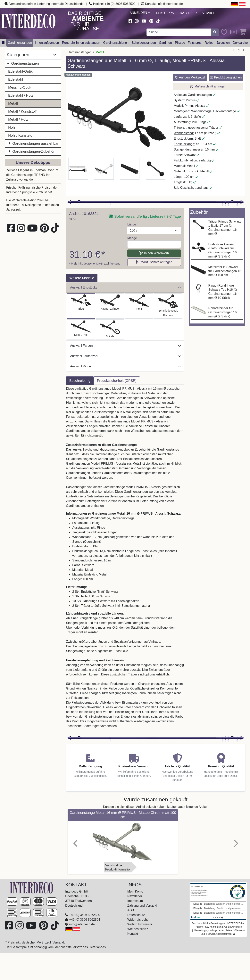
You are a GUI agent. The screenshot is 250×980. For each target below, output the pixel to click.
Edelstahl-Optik (20, 71)
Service (209, 13)
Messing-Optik (20, 87)
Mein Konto (135, 891)
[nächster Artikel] (244, 50)
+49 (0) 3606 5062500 (120, 4)
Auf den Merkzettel (190, 77)
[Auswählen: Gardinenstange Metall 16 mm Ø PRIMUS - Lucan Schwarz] (110, 306)
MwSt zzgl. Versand (108, 264)
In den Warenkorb (154, 253)
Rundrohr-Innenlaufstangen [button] (81, 43)
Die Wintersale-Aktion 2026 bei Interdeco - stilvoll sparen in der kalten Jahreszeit (33, 205)
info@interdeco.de (170, 4)
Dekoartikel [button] (241, 43)
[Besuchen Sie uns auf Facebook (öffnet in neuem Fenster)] (130, 21)
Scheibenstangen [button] (144, 43)
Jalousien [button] (223, 43)
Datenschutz (136, 915)
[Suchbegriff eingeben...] (179, 32)
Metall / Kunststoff (22, 111)
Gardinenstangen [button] (20, 43)
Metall (13, 103)
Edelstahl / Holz (21, 95)
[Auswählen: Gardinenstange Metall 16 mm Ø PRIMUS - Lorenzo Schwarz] (81, 330)
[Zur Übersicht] (239, 50)
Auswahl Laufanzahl (125, 356)
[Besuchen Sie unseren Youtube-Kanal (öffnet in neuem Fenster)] (144, 21)
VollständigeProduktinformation (118, 867)
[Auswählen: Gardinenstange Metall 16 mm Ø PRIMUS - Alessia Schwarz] (81, 306)
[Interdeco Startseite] (29, 21)
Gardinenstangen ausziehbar (33, 143)
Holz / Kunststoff (21, 135)
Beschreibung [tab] (80, 381)
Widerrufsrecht (137, 920)
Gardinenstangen (23, 63)
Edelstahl (16, 79)
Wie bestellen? (138, 929)
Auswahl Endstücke (125, 287)
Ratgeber (188, 13)
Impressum (135, 901)
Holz (12, 127)
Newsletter (135, 896)
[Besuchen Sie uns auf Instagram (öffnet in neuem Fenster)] (137, 21)
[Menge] (154, 244)
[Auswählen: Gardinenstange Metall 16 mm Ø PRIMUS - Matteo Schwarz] (139, 306)
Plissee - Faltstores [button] (188, 43)
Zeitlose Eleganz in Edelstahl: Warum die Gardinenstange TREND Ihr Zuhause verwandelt (32, 175)
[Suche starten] (215, 32)
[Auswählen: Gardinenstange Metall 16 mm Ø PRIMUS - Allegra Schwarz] (110, 330)
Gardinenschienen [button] (116, 43)
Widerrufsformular (140, 924)
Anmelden (140, 13)
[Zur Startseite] (32, 888)
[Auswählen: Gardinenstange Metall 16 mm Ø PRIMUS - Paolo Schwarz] (168, 306)
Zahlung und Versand (142, 906)
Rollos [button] (209, 43)
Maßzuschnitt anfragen (208, 86)
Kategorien (31, 55)
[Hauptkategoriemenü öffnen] (3, 43)
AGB (131, 910)
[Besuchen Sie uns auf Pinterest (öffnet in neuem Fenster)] (151, 21)
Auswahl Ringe (125, 366)
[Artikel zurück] (234, 50)
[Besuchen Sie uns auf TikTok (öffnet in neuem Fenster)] (158, 21)
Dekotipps (165, 13)
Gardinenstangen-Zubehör (31, 151)
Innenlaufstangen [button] (47, 43)
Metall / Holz (18, 119)
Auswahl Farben (125, 346)
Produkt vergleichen (226, 77)
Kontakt (133, 934)
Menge (132, 238)
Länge (132, 224)
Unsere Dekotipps (33, 162)
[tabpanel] (125, 560)
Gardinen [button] (165, 43)
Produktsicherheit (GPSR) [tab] (117, 381)
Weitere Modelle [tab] (82, 278)
